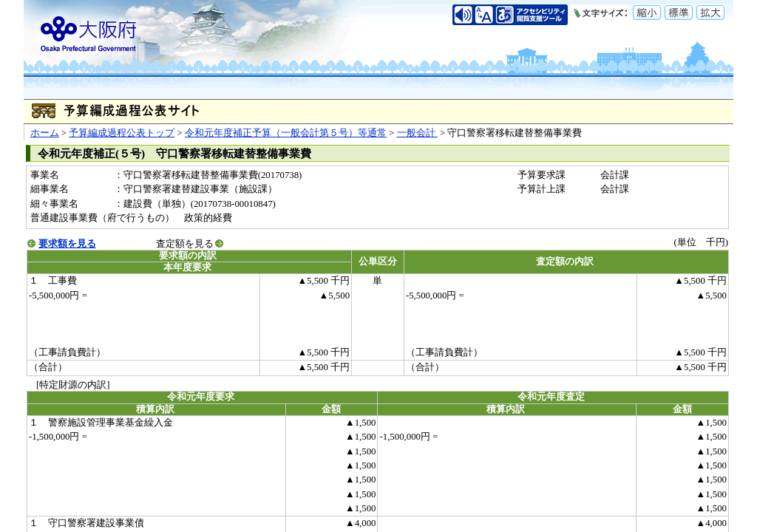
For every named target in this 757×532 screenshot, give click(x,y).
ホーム (45, 133)
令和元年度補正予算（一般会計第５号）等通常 (286, 133)
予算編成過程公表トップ (122, 133)
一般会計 (417, 133)
